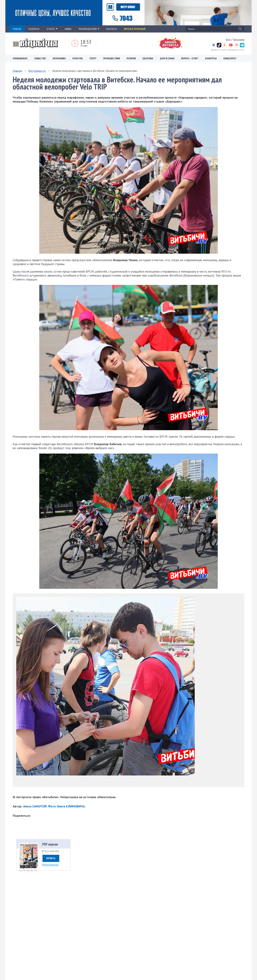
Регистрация (239, 39)
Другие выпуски (50, 865)
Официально (20, 58)
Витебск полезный (135, 29)
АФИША (68, 29)
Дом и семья (167, 58)
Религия (131, 58)
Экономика (59, 58)
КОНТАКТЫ (112, 29)
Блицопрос (230, 58)
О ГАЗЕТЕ (52, 29)
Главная (17, 71)
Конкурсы (211, 58)
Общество (40, 58)
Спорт (93, 58)
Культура (78, 58)
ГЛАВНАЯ (17, 29)
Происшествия (111, 58)
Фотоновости (37, 71)
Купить (51, 858)
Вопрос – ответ (190, 58)
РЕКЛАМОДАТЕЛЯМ (89, 29)
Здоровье (148, 58)
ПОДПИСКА (34, 29)
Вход (228, 39)
